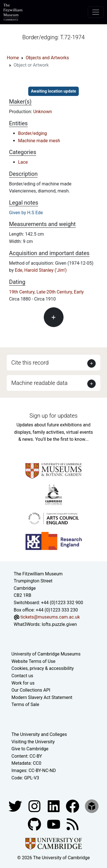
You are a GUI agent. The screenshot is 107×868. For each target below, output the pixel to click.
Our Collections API (31, 690)
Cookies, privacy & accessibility (43, 668)
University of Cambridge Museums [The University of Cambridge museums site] (46, 654)
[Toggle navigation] (96, 12)
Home (13, 58)
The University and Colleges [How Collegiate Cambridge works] (39, 734)
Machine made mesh (39, 141)
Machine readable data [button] (39, 383)
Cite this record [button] (30, 363)
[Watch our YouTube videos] (54, 824)
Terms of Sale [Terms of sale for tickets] (25, 704)
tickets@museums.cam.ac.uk (50, 617)
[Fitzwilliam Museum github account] (35, 824)
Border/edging (32, 133)
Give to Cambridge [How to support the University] (30, 749)
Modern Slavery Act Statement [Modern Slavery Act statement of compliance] (42, 697)
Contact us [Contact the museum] (22, 676)
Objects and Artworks (47, 58)
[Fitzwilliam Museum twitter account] (16, 806)
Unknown (43, 112)
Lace (23, 162)
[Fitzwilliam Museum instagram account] (35, 806)
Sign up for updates (53, 416)
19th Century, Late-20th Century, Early (46, 292)
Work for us (23, 683)
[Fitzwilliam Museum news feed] (73, 824)
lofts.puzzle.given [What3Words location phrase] (59, 624)
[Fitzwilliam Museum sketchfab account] (92, 806)
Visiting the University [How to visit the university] (33, 742)
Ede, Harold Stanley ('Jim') (41, 270)
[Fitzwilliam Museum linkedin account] (73, 806)
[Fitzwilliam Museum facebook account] (54, 806)
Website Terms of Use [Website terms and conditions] (34, 661)
